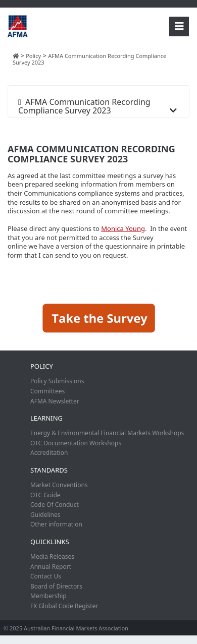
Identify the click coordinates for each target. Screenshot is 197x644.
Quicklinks (50, 542)
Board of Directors (56, 586)
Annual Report (51, 567)
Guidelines (45, 515)
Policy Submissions (57, 381)
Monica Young (123, 228)
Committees (47, 391)
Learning (46, 418)
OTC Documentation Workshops (76, 443)
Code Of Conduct (55, 505)
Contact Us (46, 576)
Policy (42, 366)
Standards (49, 470)
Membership (48, 596)
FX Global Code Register (64, 606)
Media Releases (52, 557)
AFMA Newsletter (55, 401)
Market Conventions (59, 485)
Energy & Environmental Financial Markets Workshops (107, 433)
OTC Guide (45, 495)
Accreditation (49, 453)
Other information (56, 524)
